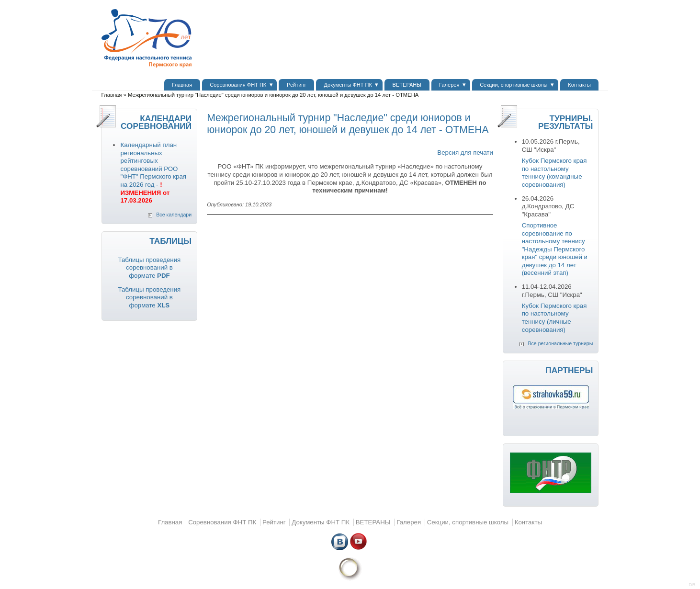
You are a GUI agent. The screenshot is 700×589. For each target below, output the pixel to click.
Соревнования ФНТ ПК (238, 85)
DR (692, 584)
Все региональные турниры (560, 343)
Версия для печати (465, 153)
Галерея (449, 85)
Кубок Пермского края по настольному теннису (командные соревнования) (554, 173)
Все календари (174, 215)
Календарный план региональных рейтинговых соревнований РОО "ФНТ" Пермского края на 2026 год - (153, 173)
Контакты (579, 85)
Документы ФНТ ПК (348, 85)
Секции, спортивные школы (514, 85)
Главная (182, 85)
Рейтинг (296, 85)
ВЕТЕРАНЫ (407, 85)
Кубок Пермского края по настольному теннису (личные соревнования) (554, 318)
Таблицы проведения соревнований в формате (149, 268)
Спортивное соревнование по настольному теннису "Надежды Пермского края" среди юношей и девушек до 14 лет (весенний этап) (555, 249)
